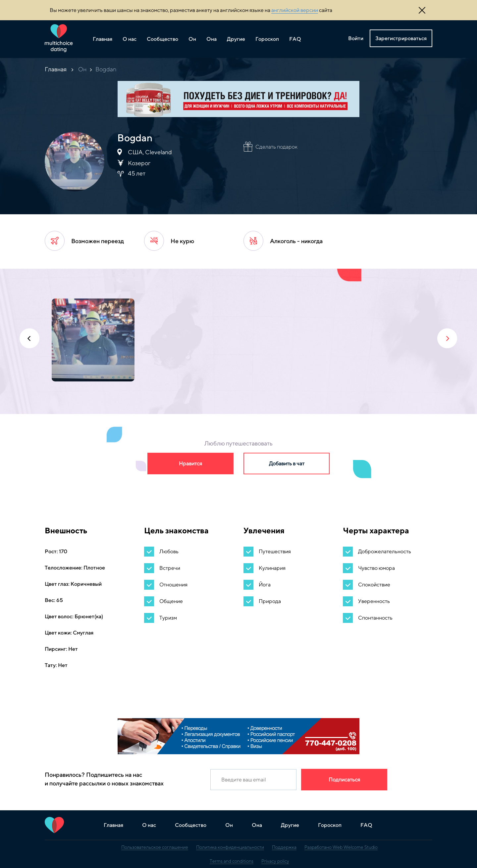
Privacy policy (275, 861)
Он (192, 39)
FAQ (295, 39)
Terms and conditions (232, 861)
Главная (103, 39)
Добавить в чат (287, 464)
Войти (356, 38)
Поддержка (284, 847)
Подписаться (344, 780)
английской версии (295, 10)
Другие (236, 39)
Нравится (190, 464)
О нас (130, 39)
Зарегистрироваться (401, 38)
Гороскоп (267, 39)
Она (212, 39)
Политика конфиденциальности (230, 847)
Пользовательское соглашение (155, 847)
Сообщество (162, 39)
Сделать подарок (276, 147)
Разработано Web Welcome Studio (341, 847)
